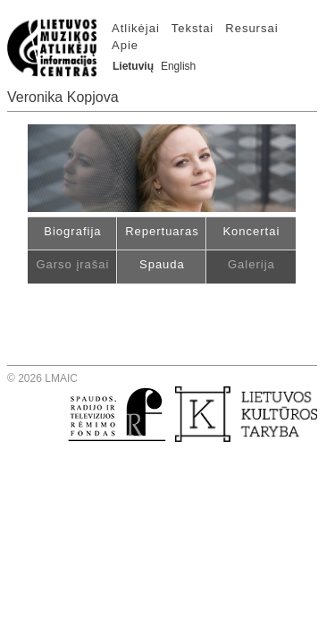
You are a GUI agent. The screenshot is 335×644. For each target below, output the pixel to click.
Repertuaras (162, 231)
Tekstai (193, 28)
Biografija (72, 231)
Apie (125, 45)
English (178, 66)
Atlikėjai (136, 28)
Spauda (162, 264)
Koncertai (251, 231)
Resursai (251, 28)
